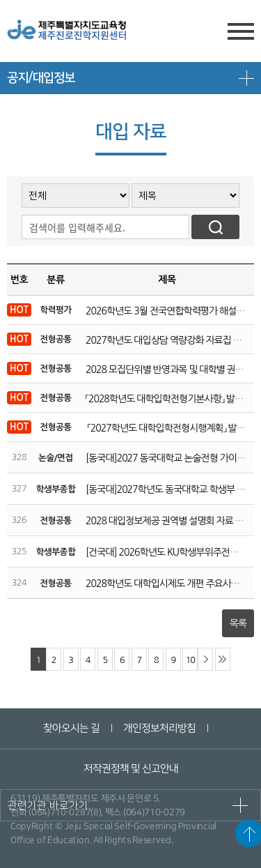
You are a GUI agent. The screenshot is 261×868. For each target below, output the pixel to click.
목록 (238, 623)
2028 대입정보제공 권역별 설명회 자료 (159, 521)
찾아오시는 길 (71, 728)
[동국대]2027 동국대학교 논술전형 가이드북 (169, 458)
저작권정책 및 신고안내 (130, 769)
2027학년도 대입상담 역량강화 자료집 (158, 340)
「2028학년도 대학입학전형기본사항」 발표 (164, 399)
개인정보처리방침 (159, 728)
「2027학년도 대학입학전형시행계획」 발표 (165, 428)
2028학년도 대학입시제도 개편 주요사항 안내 (172, 584)
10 (190, 660)
